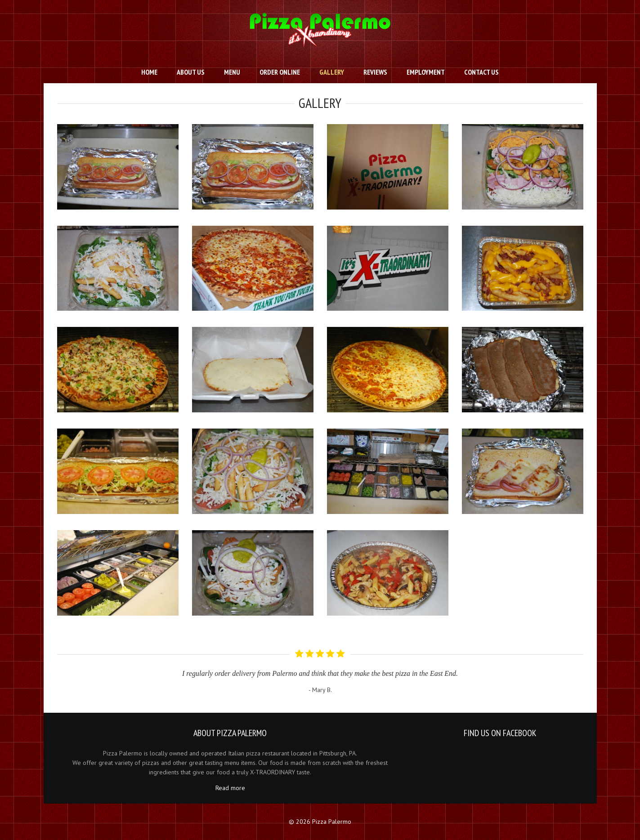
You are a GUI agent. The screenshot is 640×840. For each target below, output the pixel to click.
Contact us (481, 72)
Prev (64, 668)
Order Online (280, 72)
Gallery (332, 72)
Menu (232, 72)
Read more (230, 788)
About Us (191, 72)
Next (576, 668)
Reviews (375, 72)
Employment (426, 72)
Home (149, 72)
